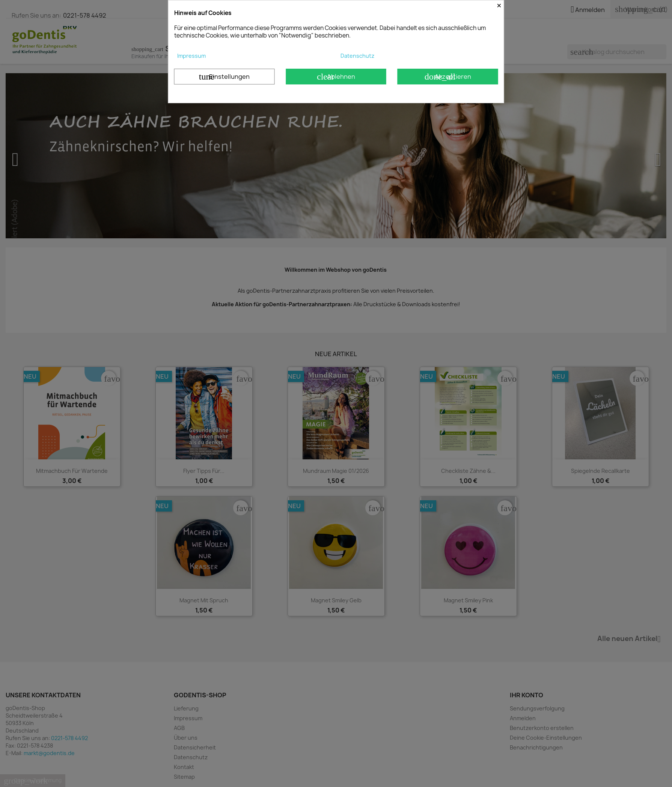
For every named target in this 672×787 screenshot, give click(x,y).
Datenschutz (357, 56)
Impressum (191, 56)
